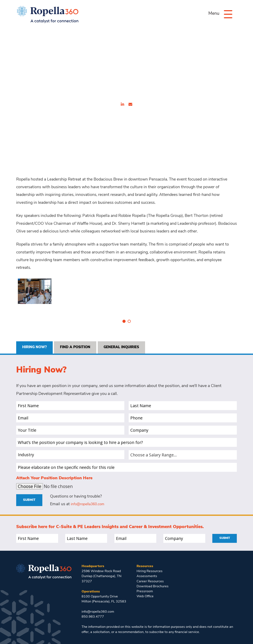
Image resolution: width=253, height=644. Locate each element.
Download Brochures (153, 580)
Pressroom (145, 585)
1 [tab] (124, 313)
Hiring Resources (150, 564)
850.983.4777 (93, 610)
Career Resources (150, 574)
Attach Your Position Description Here (54, 471)
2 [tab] (129, 313)
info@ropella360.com (90, 497)
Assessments (147, 569)
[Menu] (227, 14)
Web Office (145, 590)
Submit (30, 493)
